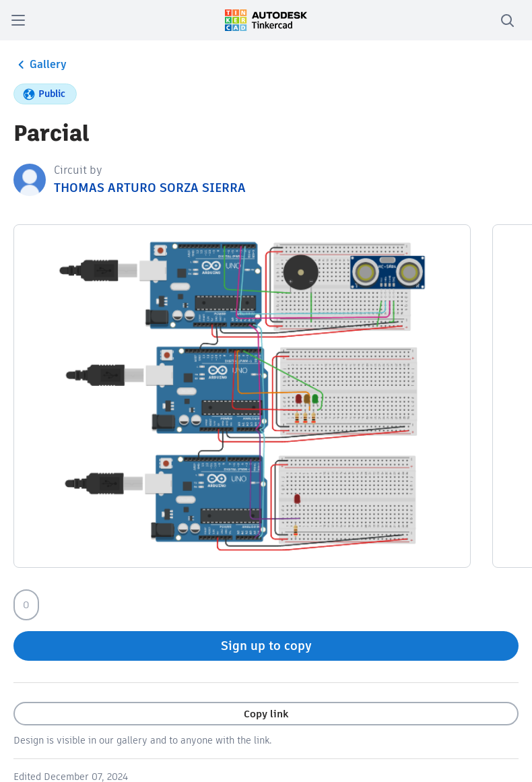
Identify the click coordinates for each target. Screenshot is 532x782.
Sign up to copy (266, 646)
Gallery (40, 65)
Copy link (266, 714)
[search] (507, 20)
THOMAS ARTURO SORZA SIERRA (150, 188)
